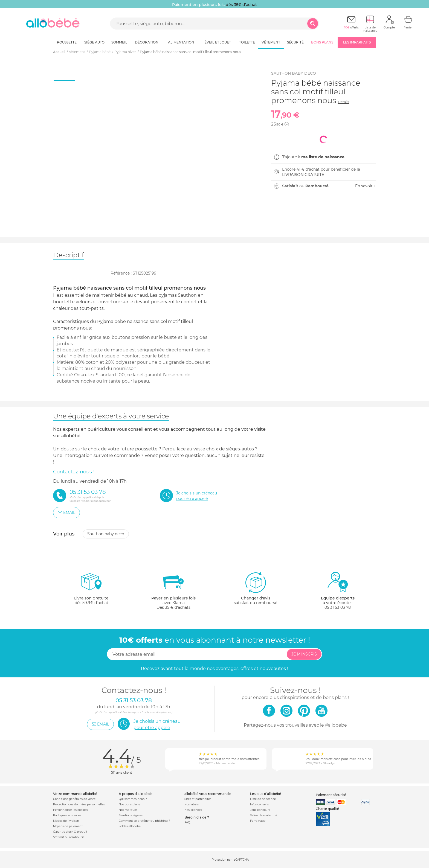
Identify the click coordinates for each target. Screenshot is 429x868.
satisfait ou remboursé (256, 588)
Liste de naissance (263, 799)
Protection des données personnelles (79, 804)
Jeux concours (260, 810)
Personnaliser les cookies (70, 810)
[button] (287, 124)
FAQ (187, 822)
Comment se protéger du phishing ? (144, 821)
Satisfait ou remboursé (69, 837)
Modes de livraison (66, 821)
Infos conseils (259, 804)
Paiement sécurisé (331, 795)
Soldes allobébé (130, 826)
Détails (344, 102)
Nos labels (192, 804)
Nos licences (193, 810)
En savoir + (366, 186)
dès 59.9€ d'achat (91, 591)
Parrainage (258, 821)
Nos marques (128, 810)
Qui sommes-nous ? (133, 799)
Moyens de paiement (68, 826)
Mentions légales (131, 815)
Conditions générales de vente (74, 799)
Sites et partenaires (198, 799)
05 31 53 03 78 (338, 607)
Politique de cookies (67, 815)
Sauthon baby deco (106, 534)
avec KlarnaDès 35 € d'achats (173, 591)
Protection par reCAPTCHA (230, 860)
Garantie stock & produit (70, 832)
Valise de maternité (264, 815)
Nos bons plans (129, 804)
